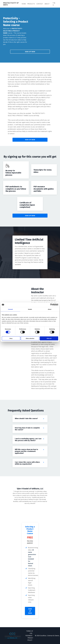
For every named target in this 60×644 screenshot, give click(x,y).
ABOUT (47, 4)
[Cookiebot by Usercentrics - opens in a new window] (51, 305)
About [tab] (50, 309)
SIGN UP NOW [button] (30, 52)
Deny (11, 338)
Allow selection (30, 338)
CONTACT (40, 4)
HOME (24, 4)
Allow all (49, 338)
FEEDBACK (29, 636)
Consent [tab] (10, 309)
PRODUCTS (31, 4)
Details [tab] (30, 309)
